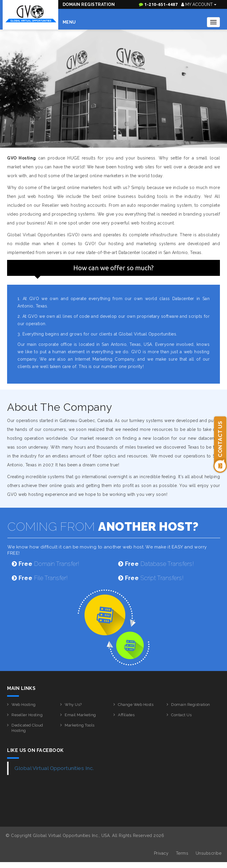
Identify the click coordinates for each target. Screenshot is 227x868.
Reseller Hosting (27, 715)
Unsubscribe (209, 853)
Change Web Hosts (136, 705)
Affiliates (126, 715)
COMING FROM (103, 526)
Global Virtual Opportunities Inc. (54, 768)
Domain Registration (89, 4)
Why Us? (73, 705)
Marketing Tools (80, 725)
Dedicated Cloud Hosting (27, 728)
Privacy (161, 853)
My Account (199, 4)
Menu (69, 22)
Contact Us (181, 715)
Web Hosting (24, 705)
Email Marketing (80, 715)
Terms (182, 853)
